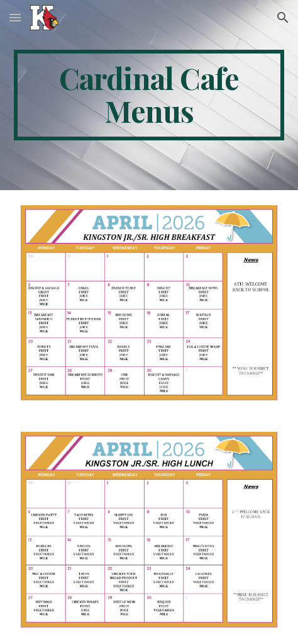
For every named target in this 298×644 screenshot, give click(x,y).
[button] (15, 17)
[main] (149, 95)
